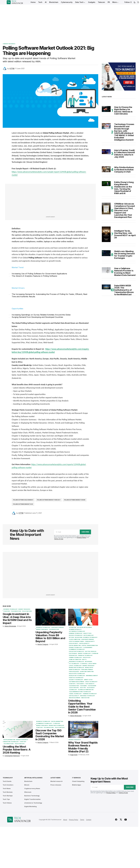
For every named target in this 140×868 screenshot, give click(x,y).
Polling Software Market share (75, 500)
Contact (89, 820)
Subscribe (85, 532)
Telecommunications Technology (80, 692)
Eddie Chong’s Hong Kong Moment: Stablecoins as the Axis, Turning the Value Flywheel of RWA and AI (124, 188)
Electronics (73, 654)
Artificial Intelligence (85, 627)
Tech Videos (91, 688)
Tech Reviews (92, 686)
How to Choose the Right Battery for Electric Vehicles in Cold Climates (123, 111)
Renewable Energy (92, 676)
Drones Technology (75, 648)
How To (84, 660)
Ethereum (95, 654)
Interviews (89, 662)
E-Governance (88, 648)
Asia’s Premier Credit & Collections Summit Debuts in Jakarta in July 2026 (125, 154)
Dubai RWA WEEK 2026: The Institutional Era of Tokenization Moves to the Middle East (124, 290)
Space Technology (91, 682)
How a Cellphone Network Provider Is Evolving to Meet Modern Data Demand (125, 272)
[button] (135, 2)
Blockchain (79, 637)
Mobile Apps (89, 668)
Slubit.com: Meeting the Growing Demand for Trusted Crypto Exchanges (124, 255)
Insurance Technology (76, 662)
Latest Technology (75, 666)
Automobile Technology (77, 631)
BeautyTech (87, 633)
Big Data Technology (76, 635)
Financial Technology (85, 656)
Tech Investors (16, 611)
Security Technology (76, 680)
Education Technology (76, 651)
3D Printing (73, 627)
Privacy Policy (81, 537)
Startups (7, 611)
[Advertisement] (69, 21)
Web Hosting (85, 698)
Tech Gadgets (90, 684)
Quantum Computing (87, 672)
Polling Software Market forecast (49, 500)
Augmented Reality (75, 629)
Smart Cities (88, 680)
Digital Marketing (75, 646)
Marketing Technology (77, 668)
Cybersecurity (90, 641)
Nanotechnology (75, 670)
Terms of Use (59, 539)
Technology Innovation (86, 690)
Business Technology (11, 609)
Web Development (75, 698)
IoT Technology (74, 664)
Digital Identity (84, 643)
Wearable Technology (88, 696)
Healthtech (87, 658)
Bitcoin (71, 637)
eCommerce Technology (77, 649)
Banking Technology (76, 633)
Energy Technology (84, 654)
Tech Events (80, 684)
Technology (73, 690)
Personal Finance (87, 670)
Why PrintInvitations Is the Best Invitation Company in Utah (124, 170)
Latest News (92, 664)
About (65, 820)
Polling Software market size (23, 504)
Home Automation (75, 660)
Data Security (74, 643)
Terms (82, 820)
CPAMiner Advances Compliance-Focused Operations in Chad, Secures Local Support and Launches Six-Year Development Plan (125, 211)
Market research (9, 44)
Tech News (83, 686)
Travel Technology (75, 694)
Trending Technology (90, 694)
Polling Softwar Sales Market (23, 500)
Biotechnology (89, 635)
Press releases (74, 672)
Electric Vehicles (91, 651)
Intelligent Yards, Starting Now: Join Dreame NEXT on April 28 (125, 234)
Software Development (77, 682)
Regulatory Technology (77, 676)
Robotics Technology (76, 678)
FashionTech (73, 656)
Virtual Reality (74, 696)
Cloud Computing (75, 639)
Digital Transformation (90, 646)
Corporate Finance (58, 627)
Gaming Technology (75, 658)
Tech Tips (83, 688)
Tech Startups (27, 611)
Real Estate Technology (77, 674)
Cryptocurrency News (76, 641)
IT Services (84, 664)
